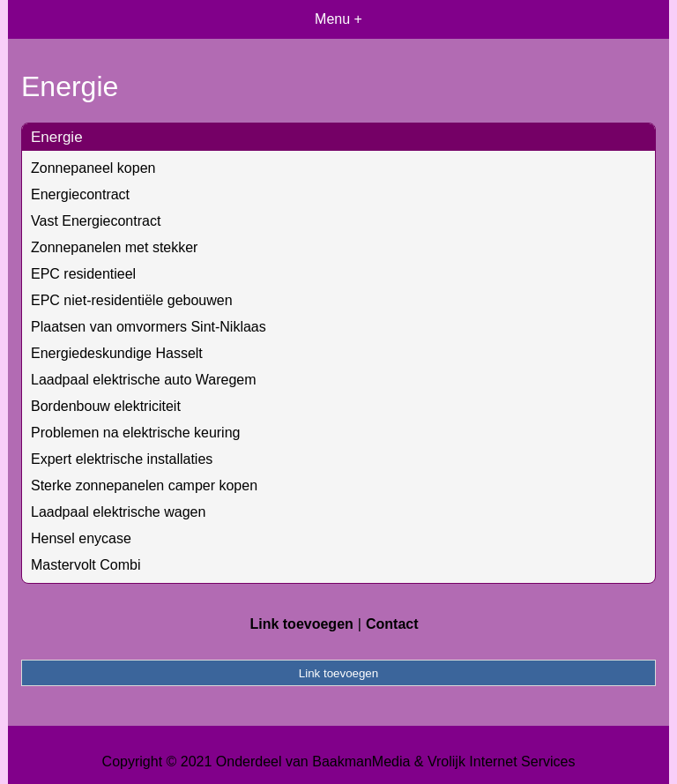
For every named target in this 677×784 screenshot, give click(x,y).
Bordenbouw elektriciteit (106, 406)
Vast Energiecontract (96, 221)
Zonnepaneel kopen (93, 168)
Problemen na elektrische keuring (135, 433)
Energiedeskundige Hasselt (117, 353)
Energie (57, 137)
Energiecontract (80, 194)
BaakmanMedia (361, 762)
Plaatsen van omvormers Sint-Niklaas (149, 327)
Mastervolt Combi (86, 565)
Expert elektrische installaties (122, 459)
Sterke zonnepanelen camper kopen (144, 485)
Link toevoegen (301, 624)
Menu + (338, 19)
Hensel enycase (81, 538)
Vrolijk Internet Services (501, 762)
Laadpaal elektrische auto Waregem (144, 380)
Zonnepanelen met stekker (114, 247)
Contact (392, 624)
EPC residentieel (83, 274)
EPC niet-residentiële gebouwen (132, 300)
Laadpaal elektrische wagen (118, 512)
